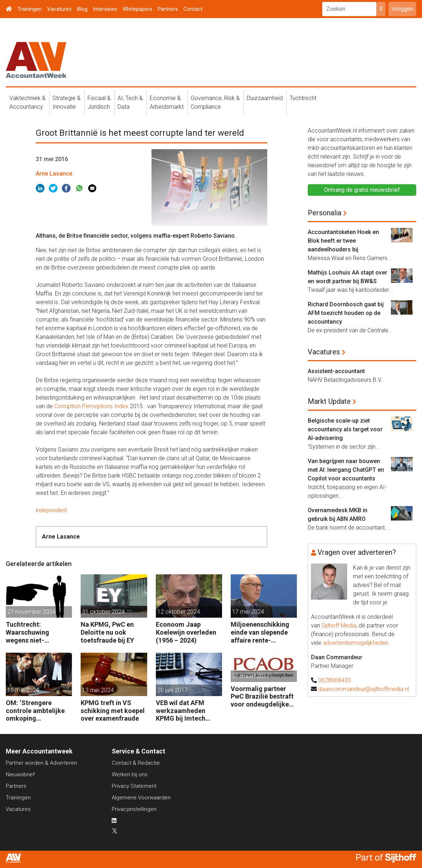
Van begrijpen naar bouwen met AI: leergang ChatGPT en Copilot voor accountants (346, 470)
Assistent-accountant (336, 371)
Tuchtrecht (303, 98)
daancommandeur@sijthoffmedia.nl (364, 689)
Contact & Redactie (136, 763)
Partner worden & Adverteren (41, 763)
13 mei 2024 (98, 690)
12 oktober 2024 (179, 612)
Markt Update (329, 401)
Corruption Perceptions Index (91, 406)
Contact (193, 9)
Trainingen (29, 9)
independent (51, 510)
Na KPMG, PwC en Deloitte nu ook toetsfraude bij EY (107, 632)
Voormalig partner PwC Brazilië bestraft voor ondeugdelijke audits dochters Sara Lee (262, 697)
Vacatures (59, 9)
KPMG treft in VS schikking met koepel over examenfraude (113, 711)
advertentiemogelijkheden (356, 643)
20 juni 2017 (172, 690)
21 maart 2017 (251, 676)
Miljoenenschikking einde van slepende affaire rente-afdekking (260, 632)
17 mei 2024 (248, 612)
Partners (168, 9)
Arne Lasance (54, 174)
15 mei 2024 (23, 690)
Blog (82, 9)
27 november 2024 (31, 612)
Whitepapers (137, 9)
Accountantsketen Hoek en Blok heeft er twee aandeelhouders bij (343, 241)
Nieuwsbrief (20, 774)
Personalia (325, 213)
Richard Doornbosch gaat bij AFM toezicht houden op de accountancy (346, 313)
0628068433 (334, 680)
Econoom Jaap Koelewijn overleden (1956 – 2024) (186, 632)
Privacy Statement (134, 786)
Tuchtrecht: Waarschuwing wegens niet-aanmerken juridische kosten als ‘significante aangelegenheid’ (38, 632)
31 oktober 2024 (103, 612)
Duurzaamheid (265, 98)
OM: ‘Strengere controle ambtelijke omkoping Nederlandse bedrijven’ (35, 711)
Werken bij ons (130, 774)
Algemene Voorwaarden (141, 798)
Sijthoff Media (339, 625)
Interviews (105, 9)
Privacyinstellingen (134, 809)
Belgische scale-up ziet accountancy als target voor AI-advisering (345, 429)
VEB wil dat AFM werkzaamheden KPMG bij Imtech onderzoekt (181, 711)
